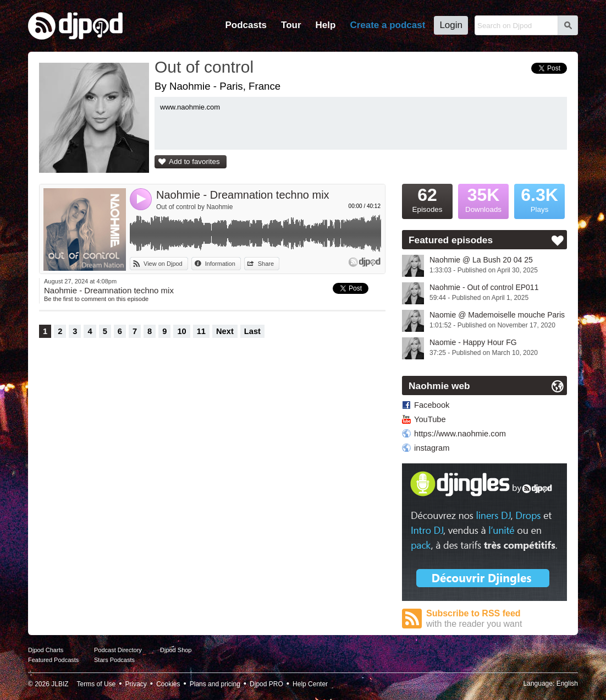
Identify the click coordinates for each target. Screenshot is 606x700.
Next (225, 331)
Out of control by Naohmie (194, 207)
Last (252, 331)
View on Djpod (163, 264)
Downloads (483, 199)
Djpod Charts (46, 650)
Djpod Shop (176, 650)
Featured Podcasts (53, 660)
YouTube (430, 419)
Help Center (310, 684)
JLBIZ (60, 684)
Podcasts (246, 25)
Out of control (204, 67)
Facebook (432, 405)
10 (181, 331)
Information (220, 264)
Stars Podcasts (114, 660)
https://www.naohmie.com (460, 434)
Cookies (168, 684)
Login (451, 25)
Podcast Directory (118, 650)
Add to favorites (194, 162)
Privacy (136, 684)
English (567, 683)
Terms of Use (97, 684)
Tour (291, 25)
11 (201, 331)
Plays (539, 199)
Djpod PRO (266, 684)
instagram (432, 448)
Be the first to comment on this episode (96, 299)
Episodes (427, 199)
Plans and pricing (215, 684)
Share (266, 264)
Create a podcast (387, 25)
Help (326, 25)
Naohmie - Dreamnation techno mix (243, 195)
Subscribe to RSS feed (497, 619)
